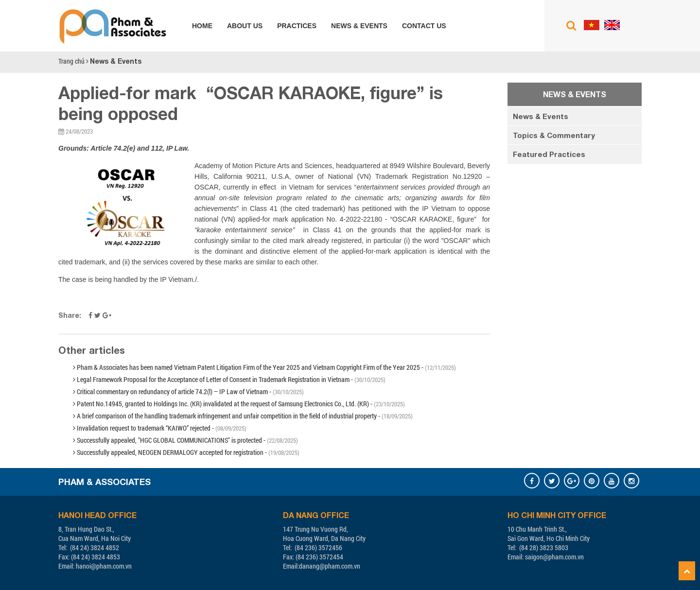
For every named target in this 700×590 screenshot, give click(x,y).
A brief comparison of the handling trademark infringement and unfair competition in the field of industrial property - (243, 416)
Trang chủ (71, 61)
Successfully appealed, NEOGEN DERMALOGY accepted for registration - (186, 452)
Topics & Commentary (554, 135)
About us (245, 26)
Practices (297, 26)
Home (202, 26)
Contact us (424, 26)
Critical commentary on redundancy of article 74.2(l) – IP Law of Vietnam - (188, 391)
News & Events (359, 26)
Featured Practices (549, 154)
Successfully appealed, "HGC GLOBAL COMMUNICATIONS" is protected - (185, 440)
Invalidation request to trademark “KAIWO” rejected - (160, 428)
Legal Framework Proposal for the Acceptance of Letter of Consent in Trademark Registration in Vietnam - (229, 379)
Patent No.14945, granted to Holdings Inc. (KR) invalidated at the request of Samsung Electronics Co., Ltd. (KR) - (239, 404)
